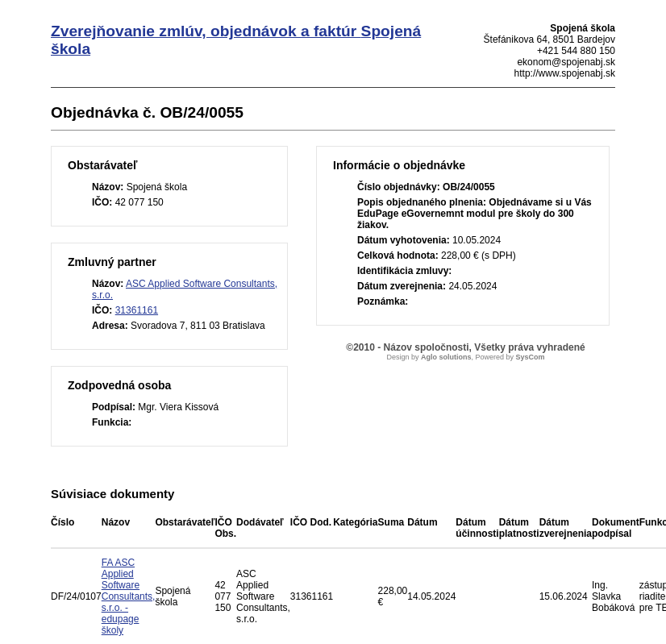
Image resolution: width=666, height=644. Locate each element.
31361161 (137, 310)
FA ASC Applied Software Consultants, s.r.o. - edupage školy (129, 596)
